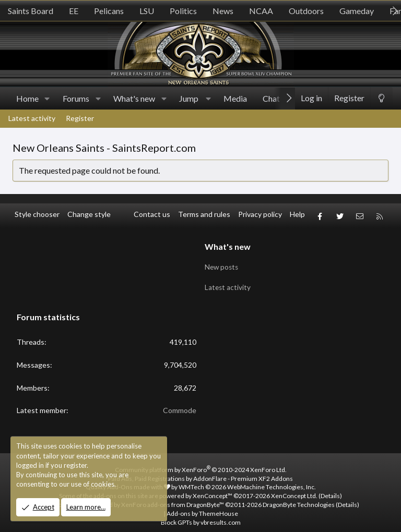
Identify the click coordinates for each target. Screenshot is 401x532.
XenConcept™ (213, 488)
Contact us (152, 214)
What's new (134, 98)
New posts (222, 262)
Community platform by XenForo (201, 462)
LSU (147, 11)
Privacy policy (260, 214)
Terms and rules (204, 214)
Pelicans (109, 11)
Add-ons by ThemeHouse (202, 506)
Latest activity (32, 118)
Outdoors (306, 11)
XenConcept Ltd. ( (296, 488)
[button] (47, 99)
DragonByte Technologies (299, 497)
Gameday (357, 11)
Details (330, 488)
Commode (180, 403)
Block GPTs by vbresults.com (201, 515)
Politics (183, 11)
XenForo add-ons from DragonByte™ (173, 497)
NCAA (261, 11)
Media (235, 98)
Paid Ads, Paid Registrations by (200, 471)
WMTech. (247, 480)
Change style (89, 214)
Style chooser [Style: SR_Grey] (37, 214)
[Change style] (381, 98)
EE (74, 11)
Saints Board (31, 11)
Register (80, 118)
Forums (76, 98)
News (223, 11)
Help (297, 214)
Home (27, 98)
